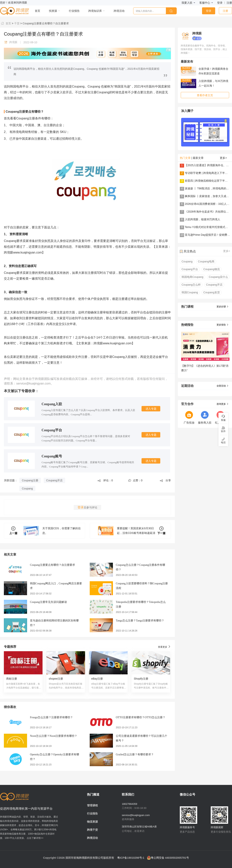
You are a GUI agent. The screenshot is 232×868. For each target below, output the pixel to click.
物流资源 (92, 822)
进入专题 (151, 409)
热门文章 (185, 158)
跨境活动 (92, 838)
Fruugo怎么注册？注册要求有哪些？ (51, 717)
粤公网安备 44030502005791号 (168, 858)
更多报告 (223, 325)
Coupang (27, 488)
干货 (16, 23)
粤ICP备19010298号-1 (131, 858)
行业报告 (92, 814)
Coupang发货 (212, 292)
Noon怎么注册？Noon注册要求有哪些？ (54, 736)
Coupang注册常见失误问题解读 (48, 602)
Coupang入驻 (52, 404)
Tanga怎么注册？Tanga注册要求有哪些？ (140, 621)
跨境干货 (92, 830)
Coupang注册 (30, 480)
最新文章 (198, 158)
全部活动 (223, 386)
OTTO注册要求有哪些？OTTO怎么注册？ (141, 717)
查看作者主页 (205, 95)
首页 (6, 23)
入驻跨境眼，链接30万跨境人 (203, 219)
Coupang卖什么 (218, 277)
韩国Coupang (190, 292)
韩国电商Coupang (192, 277)
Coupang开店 (54, 480)
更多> (223, 158)
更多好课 (223, 307)
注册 (229, 3)
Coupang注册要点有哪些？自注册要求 (45, 23)
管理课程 (92, 805)
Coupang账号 (52, 456)
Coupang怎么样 (191, 285)
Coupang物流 (212, 269)
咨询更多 (223, 404)
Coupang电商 (206, 261)
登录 (220, 3)
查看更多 (164, 647)
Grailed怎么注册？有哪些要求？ (135, 754)
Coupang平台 (52, 430)
